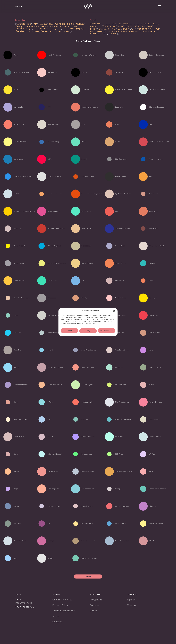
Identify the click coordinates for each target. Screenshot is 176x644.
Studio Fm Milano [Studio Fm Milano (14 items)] (118, 31)
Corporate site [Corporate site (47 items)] (65, 24)
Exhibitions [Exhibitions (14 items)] (56, 26)
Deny (88, 331)
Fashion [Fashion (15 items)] (67, 26)
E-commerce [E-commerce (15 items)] (32, 26)
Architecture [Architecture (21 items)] (24, 24)
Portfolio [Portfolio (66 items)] (21, 31)
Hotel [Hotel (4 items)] (36, 29)
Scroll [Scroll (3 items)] (92, 32)
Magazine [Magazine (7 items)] (57, 29)
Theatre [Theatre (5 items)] (59, 32)
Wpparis (132, 600)
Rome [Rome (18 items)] (156, 29)
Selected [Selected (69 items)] (47, 31)
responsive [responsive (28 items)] (144, 29)
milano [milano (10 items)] (103, 29)
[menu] (159, 7)
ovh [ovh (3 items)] (120, 29)
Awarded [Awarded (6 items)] (43, 24)
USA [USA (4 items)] (156, 32)
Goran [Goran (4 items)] (121, 26)
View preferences (107, 331)
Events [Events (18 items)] (44, 26)
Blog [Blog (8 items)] (51, 24)
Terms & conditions (64, 611)
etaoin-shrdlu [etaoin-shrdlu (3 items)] (95, 26)
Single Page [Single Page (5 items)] (102, 31)
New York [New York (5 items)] (112, 29)
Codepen (95, 605)
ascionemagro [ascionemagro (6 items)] (122, 24)
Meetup (131, 605)
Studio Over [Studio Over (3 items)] (134, 32)
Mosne (88, 6)
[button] (114, 311)
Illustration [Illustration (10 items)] (45, 29)
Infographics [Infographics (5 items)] (131, 26)
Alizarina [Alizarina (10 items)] (96, 24)
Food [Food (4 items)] (75, 27)
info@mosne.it (23, 603)
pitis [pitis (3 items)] (134, 29)
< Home (88, 576)
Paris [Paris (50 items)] (126, 29)
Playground (96, 600)
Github (94, 611)
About (56, 616)
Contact (57, 622)
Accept (69, 331)
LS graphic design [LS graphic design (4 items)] (145, 26)
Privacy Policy (60, 605)
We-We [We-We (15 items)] (113, 34)
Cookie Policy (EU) (63, 600)
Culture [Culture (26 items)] (80, 24)
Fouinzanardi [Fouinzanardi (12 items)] (109, 26)
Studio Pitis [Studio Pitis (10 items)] (146, 31)
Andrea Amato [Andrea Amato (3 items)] (108, 24)
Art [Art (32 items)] (35, 24)
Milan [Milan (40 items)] (94, 29)
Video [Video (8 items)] (66, 32)
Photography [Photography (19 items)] (76, 29)
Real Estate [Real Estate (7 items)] (34, 32)
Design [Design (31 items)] (19, 26)
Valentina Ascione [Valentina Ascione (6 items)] (98, 34)
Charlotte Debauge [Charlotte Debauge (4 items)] (152, 24)
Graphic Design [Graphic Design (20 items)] (24, 29)
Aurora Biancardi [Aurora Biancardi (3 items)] (136, 24)
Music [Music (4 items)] (65, 29)
